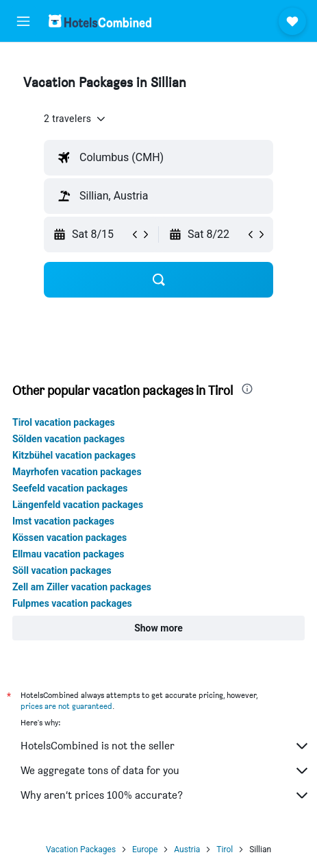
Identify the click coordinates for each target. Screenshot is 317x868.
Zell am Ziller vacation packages (82, 587)
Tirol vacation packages (64, 422)
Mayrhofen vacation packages (77, 472)
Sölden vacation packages (68, 439)
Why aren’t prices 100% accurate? (165, 795)
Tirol (225, 849)
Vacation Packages (81, 849)
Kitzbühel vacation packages (74, 455)
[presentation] (247, 389)
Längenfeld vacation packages (78, 505)
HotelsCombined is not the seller (165, 746)
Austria (187, 849)
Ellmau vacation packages (68, 554)
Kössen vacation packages (69, 538)
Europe (145, 849)
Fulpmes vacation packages (72, 603)
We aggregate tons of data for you (165, 771)
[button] (23, 21)
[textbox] (158, 158)
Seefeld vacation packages (70, 488)
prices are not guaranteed (66, 706)
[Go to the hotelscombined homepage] (100, 21)
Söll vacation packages (62, 570)
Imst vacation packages (63, 521)
